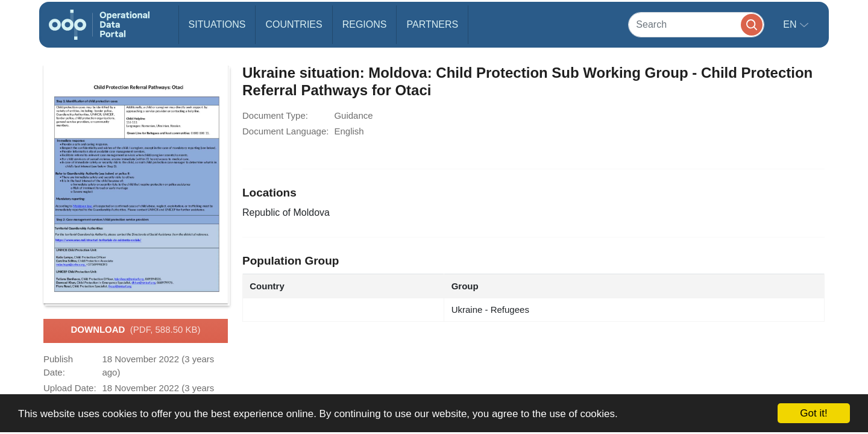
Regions (365, 24)
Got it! (813, 413)
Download (135, 330)
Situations (217, 24)
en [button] (791, 24)
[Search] (696, 24)
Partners (432, 24)
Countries (294, 24)
